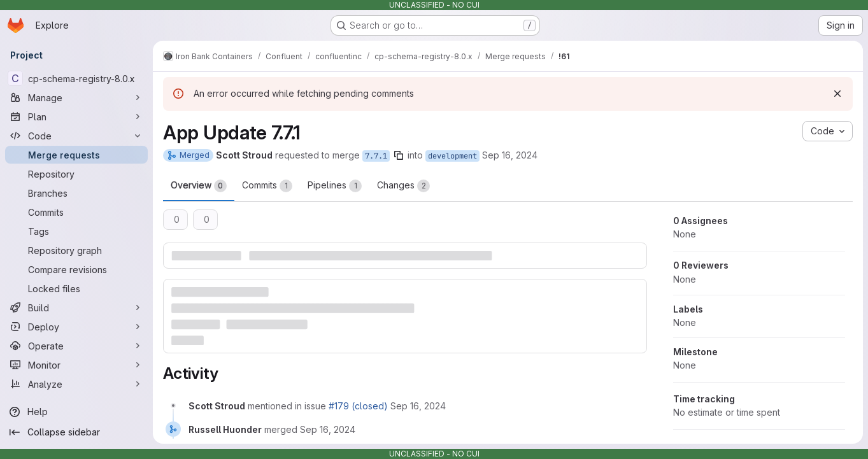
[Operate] (76, 346)
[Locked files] (76, 288)
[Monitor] (76, 365)
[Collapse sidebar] (76, 432)
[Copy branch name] (399, 155)
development (452, 156)
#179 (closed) (358, 406)
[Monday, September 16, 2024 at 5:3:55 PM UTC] (418, 406)
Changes (403, 186)
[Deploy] (76, 327)
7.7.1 (376, 156)
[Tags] (76, 231)
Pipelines (335, 186)
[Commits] (76, 212)
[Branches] (76, 193)
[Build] (76, 307)
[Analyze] (76, 384)
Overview (199, 186)
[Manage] (76, 97)
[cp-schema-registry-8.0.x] (76, 78)
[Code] (76, 136)
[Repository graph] (76, 250)
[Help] (76, 412)
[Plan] (76, 117)
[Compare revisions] (76, 269)
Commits (267, 186)
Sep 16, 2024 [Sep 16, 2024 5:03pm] (510, 155)
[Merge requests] (76, 155)
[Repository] (76, 174)
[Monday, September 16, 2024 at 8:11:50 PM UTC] (328, 429)
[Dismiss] (837, 94)
